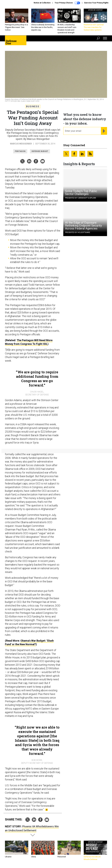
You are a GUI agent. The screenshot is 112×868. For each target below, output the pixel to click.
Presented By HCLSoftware (78, 232)
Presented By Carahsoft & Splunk (80, 198)
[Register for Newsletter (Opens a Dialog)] (104, 131)
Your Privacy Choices (67, 3)
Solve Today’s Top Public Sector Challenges (81, 193)
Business (33, 106)
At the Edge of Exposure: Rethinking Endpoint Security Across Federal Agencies (83, 226)
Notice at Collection (42, 3)
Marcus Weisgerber (21, 144)
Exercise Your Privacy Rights (96, 3)
